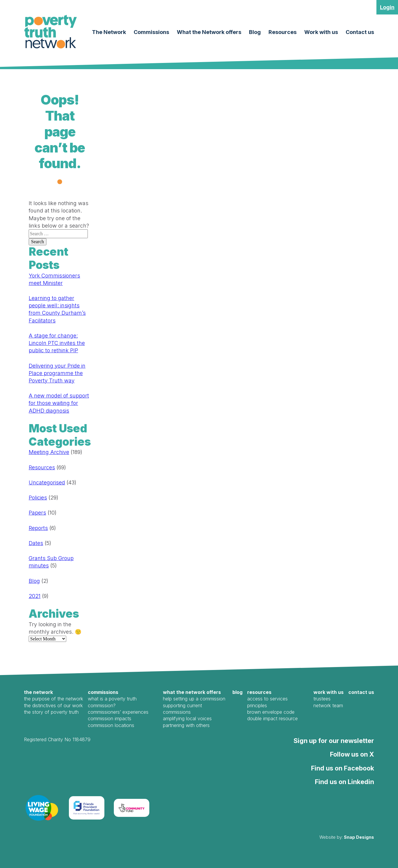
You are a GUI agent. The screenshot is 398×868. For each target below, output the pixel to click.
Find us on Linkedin (344, 782)
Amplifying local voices (187, 718)
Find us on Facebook (343, 768)
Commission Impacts (110, 718)
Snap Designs (359, 837)
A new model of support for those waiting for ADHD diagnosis (59, 403)
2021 (35, 596)
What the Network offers (209, 32)
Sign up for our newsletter (334, 741)
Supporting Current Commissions (182, 709)
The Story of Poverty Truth (51, 712)
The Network (109, 32)
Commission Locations (111, 725)
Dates (36, 543)
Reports (38, 528)
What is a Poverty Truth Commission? (112, 702)
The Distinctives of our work (53, 705)
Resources (283, 32)
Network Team (328, 705)
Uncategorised (47, 482)
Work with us (321, 32)
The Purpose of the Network (54, 699)
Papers (37, 513)
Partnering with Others (186, 725)
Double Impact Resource (272, 718)
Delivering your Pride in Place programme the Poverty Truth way (57, 373)
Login (387, 7)
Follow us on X (352, 754)
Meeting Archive (49, 452)
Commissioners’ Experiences (118, 712)
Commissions (151, 32)
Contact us (360, 32)
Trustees (322, 699)
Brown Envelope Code (271, 712)
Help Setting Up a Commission (194, 699)
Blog (255, 32)
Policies (38, 498)
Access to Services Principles (267, 702)
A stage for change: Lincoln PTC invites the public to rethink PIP (57, 343)
